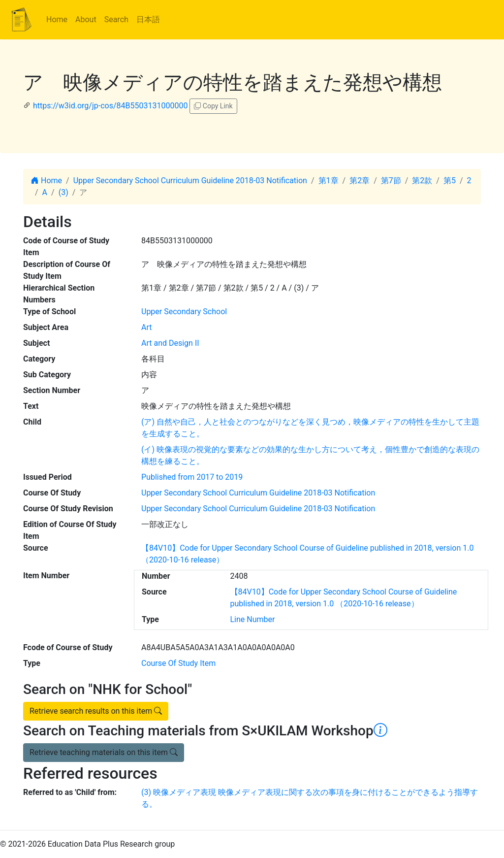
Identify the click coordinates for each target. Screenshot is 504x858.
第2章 (360, 181)
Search (116, 19)
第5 (450, 181)
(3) (63, 192)
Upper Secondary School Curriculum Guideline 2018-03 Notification (190, 181)
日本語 (148, 19)
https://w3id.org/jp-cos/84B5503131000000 (110, 106)
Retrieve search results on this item (96, 711)
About (86, 19)
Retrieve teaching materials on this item (104, 752)
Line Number (253, 619)
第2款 (422, 181)
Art (146, 327)
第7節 (391, 181)
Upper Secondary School (184, 312)
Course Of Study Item (178, 663)
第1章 (329, 181)
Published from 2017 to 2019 (192, 477)
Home (57, 19)
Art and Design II (170, 343)
